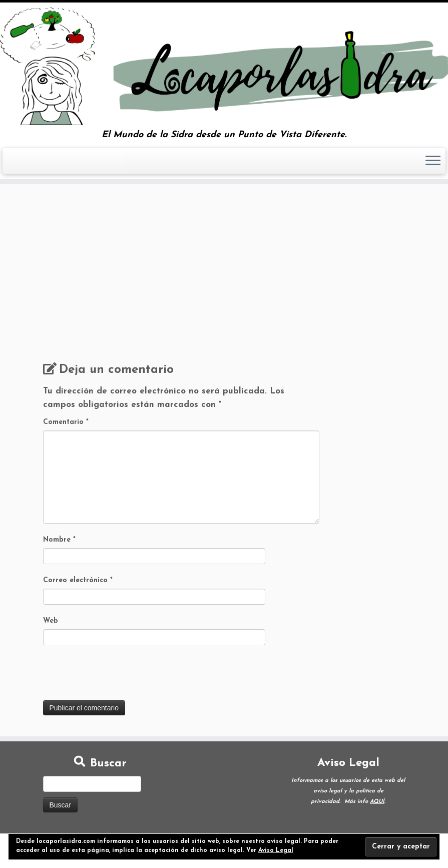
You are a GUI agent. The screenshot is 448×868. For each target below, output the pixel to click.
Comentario (66, 422)
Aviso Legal (276, 850)
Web (51, 621)
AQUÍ (377, 802)
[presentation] (119, 676)
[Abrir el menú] (433, 161)
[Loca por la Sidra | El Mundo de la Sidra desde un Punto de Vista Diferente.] (224, 66)
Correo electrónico (78, 580)
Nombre (59, 540)
